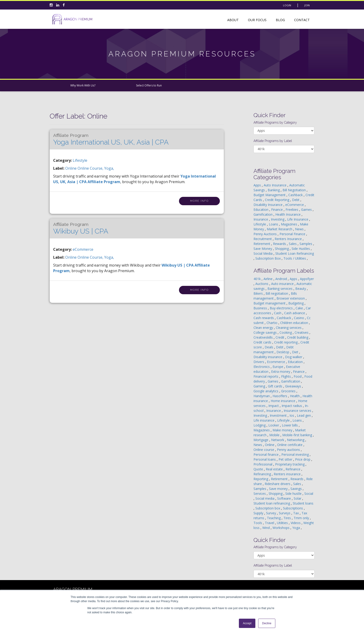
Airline (268, 279)
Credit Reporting (278, 200)
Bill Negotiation (295, 190)
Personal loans (265, 459)
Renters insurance (288, 474)
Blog (280, 20)
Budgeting (296, 303)
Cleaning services (289, 328)
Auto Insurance (276, 185)
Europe (278, 367)
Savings (297, 489)
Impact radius (292, 406)
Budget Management (270, 195)
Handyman (262, 396)
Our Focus (257, 20)
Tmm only (302, 518)
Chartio (272, 323)
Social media (265, 498)
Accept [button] (247, 623)
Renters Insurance (289, 239)
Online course (264, 450)
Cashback (296, 195)
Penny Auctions (266, 234)
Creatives (302, 332)
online (71, 168)
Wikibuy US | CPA (81, 228)
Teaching (274, 518)
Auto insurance (283, 284)
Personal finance (266, 454)
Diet (296, 352)
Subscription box (268, 508)
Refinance (293, 469)
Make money (283, 430)
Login (287, 5)
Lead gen (304, 415)
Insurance (261, 219)
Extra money (281, 371)
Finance (277, 210)
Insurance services (298, 411)
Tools (258, 523)
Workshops (281, 528)
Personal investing (296, 454)
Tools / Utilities (295, 258)
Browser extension (291, 298)
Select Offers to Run (149, 85)
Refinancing (263, 474)
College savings (266, 332)
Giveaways (294, 386)
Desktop (283, 352)
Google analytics (266, 391)
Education (261, 210)
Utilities (283, 523)
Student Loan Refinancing (295, 253)
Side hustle (294, 494)
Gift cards (276, 386)
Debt (296, 200)
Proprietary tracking (290, 464)
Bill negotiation (277, 293)
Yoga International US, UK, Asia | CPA (111, 139)
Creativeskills (264, 337)
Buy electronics (282, 308)
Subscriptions (293, 508)
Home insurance (283, 401)
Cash (278, 313)
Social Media (263, 253)
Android (282, 279)
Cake (300, 308)
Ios (292, 415)
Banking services (280, 289)
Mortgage (261, 440)
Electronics (262, 367)
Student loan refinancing (272, 503)
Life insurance (264, 420)
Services (260, 494)
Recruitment (263, 239)
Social (309, 494)
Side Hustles (301, 249)
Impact (274, 406)
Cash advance (295, 313)
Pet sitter (286, 459)
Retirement (262, 244)
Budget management (270, 303)
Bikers (259, 293)
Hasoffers (280, 396)
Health (295, 396)
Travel (270, 523)
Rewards (280, 244)
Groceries (289, 391)
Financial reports (266, 376)
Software (284, 498)
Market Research (280, 229)
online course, (91, 168)
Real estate (275, 469)
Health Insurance (288, 214)
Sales (293, 244)
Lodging (260, 425)
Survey (271, 513)
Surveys (285, 513)
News (300, 229)
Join (307, 5)
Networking (296, 440)
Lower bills (290, 425)
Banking (274, 190)
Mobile (275, 435)
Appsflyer (307, 279)
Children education (295, 323)
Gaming (260, 386)
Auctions (262, 284)
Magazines (289, 224)
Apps (258, 185)
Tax (296, 513)
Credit (280, 337)
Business (261, 308)
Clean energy (264, 328)
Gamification (263, 214)
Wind (266, 528)
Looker (274, 425)
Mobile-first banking (298, 435)
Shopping (282, 249)
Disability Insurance (268, 205)
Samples (306, 244)
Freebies (292, 210)
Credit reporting (286, 342)
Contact (302, 20)
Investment (279, 415)
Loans (274, 224)
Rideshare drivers (278, 484)
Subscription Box (268, 258)
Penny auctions (289, 450)
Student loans (303, 503)
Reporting (261, 479)
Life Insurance (298, 219)
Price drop (303, 459)
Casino (299, 318)
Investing (278, 219)
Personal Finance (293, 234)
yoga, (109, 168)
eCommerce (83, 249)
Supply (259, 513)
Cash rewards (264, 318)
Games (307, 210)
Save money (279, 489)
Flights (286, 376)
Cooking (286, 332)
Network (278, 440)
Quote (259, 469)
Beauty (301, 289)
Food (298, 376)
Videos (296, 523)
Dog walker (294, 357)
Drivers (259, 362)
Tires (288, 518)
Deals (269, 347)
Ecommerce (276, 362)
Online (270, 445)
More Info (199, 201)
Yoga (297, 528)
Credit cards (263, 342)
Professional (263, 464)
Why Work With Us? (83, 85)
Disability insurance (268, 357)
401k (258, 279)
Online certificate (290, 445)
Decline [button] (267, 623)
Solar (298, 498)
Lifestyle (80, 160)
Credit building (298, 337)
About (233, 20)
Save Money (263, 249)
